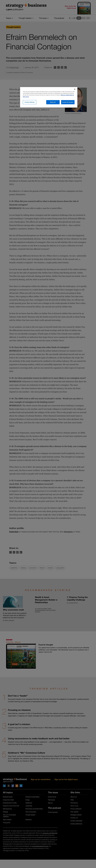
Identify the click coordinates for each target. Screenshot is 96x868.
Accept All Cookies (68, 102)
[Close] (75, 89)
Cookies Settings (30, 102)
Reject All (53, 102)
